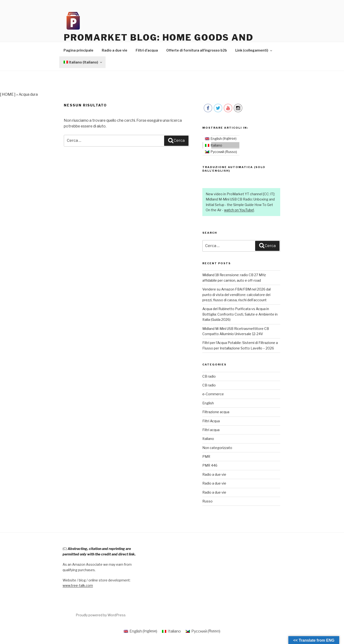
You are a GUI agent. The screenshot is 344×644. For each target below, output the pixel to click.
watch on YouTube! (239, 210)
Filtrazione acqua (216, 412)
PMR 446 (210, 466)
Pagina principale (78, 51)
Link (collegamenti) (254, 51)
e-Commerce (213, 394)
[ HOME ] (8, 95)
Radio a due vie (115, 51)
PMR (206, 457)
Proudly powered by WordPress (101, 615)
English (208, 403)
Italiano (208, 439)
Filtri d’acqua (147, 51)
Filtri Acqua (211, 421)
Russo (207, 502)
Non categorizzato (217, 448)
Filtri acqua (211, 430)
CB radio (209, 377)
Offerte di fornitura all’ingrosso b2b (197, 51)
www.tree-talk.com (78, 586)
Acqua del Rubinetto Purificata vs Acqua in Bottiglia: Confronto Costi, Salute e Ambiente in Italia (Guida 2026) (240, 315)
